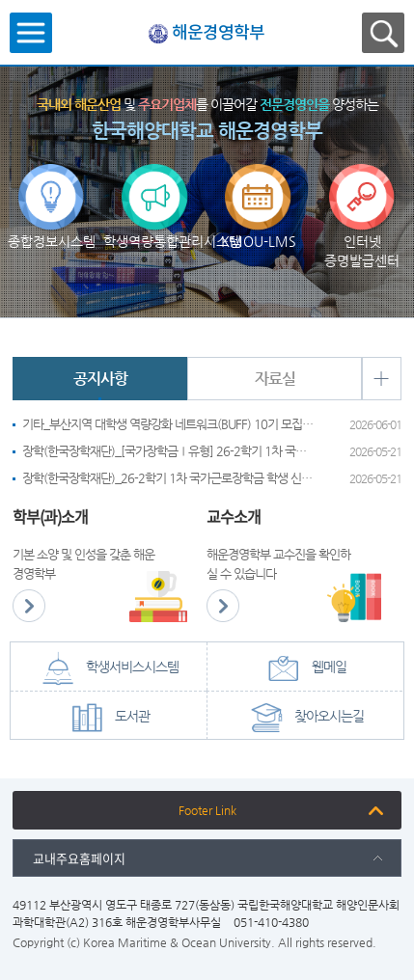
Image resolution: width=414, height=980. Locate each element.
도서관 (108, 718)
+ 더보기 (381, 379)
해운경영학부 (218, 33)
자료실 (275, 379)
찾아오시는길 (305, 718)
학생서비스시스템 (108, 668)
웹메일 (305, 668)
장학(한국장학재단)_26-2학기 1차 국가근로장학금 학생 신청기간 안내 (168, 478)
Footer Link (207, 810)
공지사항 (100, 379)
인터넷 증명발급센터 (362, 181)
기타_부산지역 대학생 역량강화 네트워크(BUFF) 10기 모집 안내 (168, 424)
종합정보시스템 (52, 181)
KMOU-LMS (259, 181)
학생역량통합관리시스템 (155, 181)
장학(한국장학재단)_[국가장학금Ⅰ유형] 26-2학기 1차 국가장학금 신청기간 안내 (168, 451)
